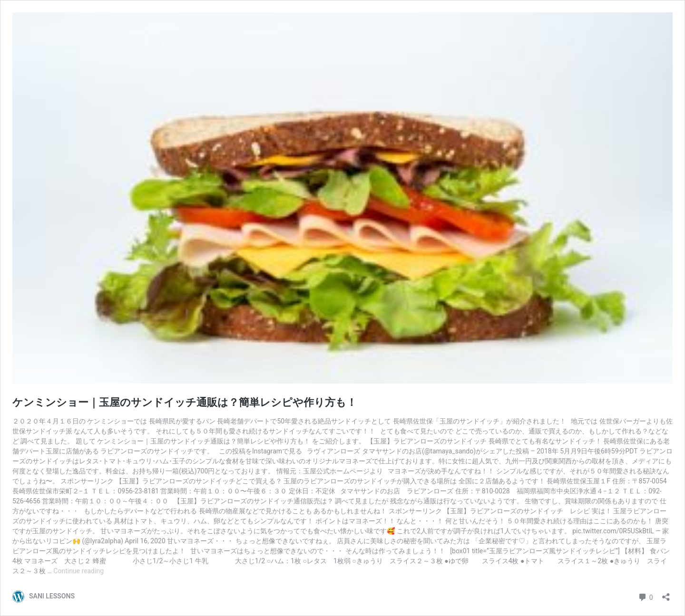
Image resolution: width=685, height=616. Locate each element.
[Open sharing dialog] (666, 594)
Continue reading (78, 571)
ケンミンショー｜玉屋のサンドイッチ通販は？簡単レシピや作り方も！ (185, 402)
